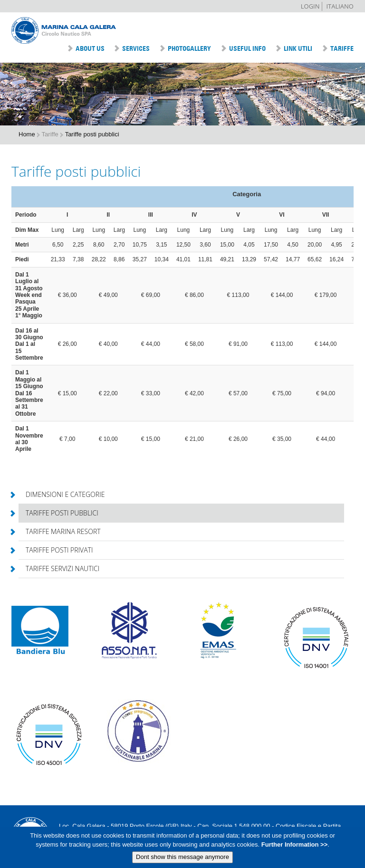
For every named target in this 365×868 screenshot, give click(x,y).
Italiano (340, 6)
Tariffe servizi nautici (59, 568)
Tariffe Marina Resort (60, 531)
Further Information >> (293, 847)
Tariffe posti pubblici (58, 513)
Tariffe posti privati (56, 550)
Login (310, 6)
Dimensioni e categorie (62, 494)
